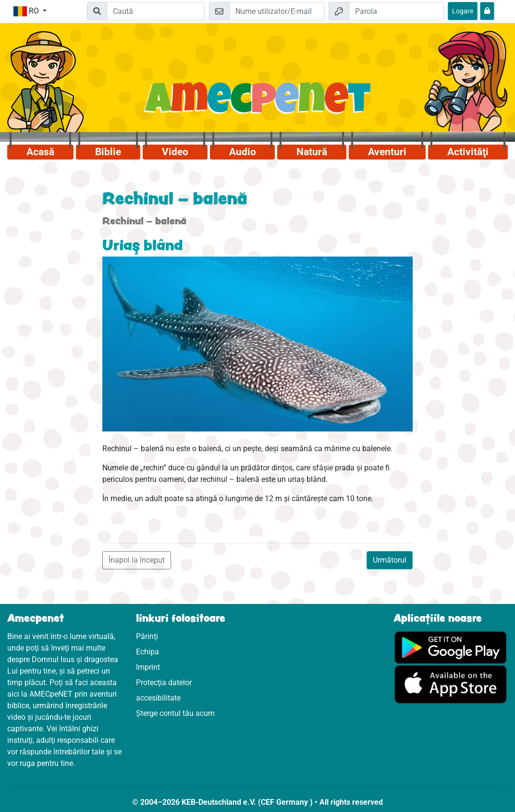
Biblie (108, 152)
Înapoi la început (137, 560)
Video (175, 152)
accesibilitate (158, 698)
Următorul (390, 560)
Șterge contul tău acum (175, 713)
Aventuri (387, 152)
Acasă (40, 152)
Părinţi (147, 636)
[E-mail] (277, 11)
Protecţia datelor (164, 683)
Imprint (148, 667)
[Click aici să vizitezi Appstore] (451, 684)
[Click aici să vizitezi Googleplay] (451, 647)
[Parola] (396, 11)
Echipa (147, 652)
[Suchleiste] (156, 11)
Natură (312, 152)
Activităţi (468, 152)
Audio (243, 152)
